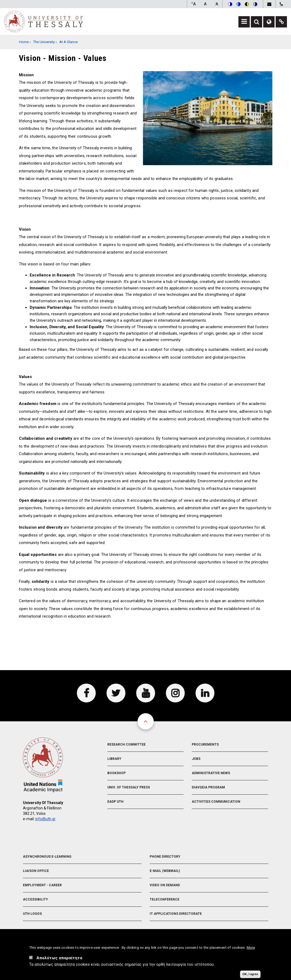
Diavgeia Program (208, 787)
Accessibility (35, 899)
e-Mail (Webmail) (165, 871)
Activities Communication (216, 802)
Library (114, 759)
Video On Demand (165, 885)
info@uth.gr (45, 819)
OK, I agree (250, 974)
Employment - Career (42, 885)
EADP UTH (115, 802)
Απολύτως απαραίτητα (59, 958)
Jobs (196, 759)
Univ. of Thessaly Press (129, 787)
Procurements (205, 744)
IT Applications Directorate (176, 914)
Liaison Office (36, 871)
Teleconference (165, 899)
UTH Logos (32, 914)
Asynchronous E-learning (47, 857)
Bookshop (117, 773)
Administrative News (211, 773)
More (251, 947)
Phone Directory (165, 857)
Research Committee (126, 744)
